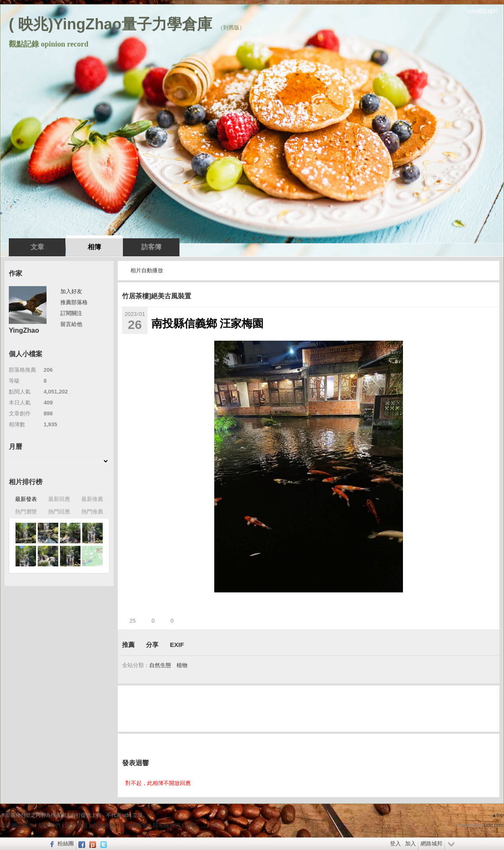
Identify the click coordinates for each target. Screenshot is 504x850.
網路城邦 (431, 843)
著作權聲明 (134, 825)
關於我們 (49, 825)
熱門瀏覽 (26, 512)
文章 (37, 247)
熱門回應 (59, 512)
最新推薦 (92, 499)
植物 (182, 665)
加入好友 (71, 291)
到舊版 (231, 27)
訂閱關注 (71, 313)
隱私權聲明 (167, 825)
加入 (410, 843)
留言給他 (71, 324)
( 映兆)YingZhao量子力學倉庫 (110, 24)
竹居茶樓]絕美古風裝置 (157, 296)
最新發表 (26, 499)
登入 (395, 843)
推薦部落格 (74, 302)
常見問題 (77, 825)
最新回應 (59, 499)
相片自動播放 (147, 270)
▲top (498, 815)
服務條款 (104, 825)
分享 (152, 645)
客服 (191, 825)
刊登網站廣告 (17, 825)
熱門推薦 (92, 512)
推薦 (128, 645)
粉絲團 (66, 843)
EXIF (177, 645)
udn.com (494, 825)
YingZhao (24, 330)
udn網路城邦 (483, 11)
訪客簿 (151, 247)
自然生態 (160, 665)
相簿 (94, 247)
